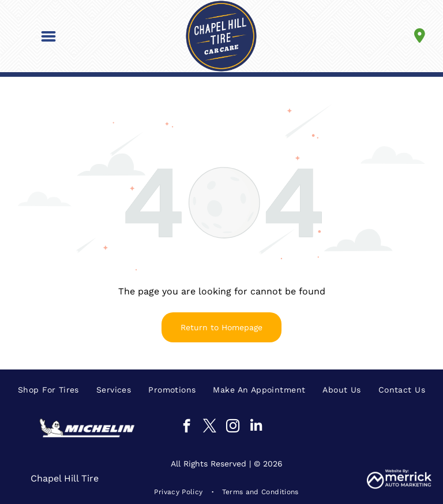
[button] (48, 36)
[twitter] (210, 427)
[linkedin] (256, 427)
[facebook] (187, 427)
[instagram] (233, 427)
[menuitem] (48, 390)
